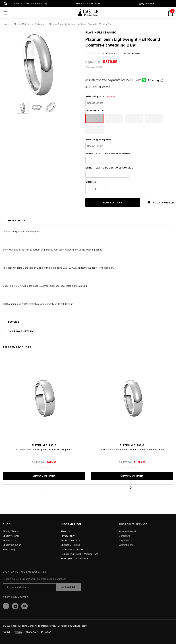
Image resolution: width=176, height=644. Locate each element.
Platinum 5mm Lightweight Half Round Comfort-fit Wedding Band (81, 24)
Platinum (39, 24)
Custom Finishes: (95, 111)
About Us (65, 531)
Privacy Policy (68, 536)
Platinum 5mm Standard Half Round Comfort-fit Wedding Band (132, 450)
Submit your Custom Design (75, 559)
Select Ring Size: (100, 96)
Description (17, 221)
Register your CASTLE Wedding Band (79, 554)
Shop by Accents (11, 536)
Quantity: (91, 182)
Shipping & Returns (21, 331)
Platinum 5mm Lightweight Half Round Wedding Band (44, 450)
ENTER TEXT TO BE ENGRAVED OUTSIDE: (109, 168)
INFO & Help (9, 550)
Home (6, 24)
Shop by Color (10, 540)
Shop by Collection (12, 545)
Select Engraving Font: (99, 140)
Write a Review (132, 54)
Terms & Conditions (71, 540)
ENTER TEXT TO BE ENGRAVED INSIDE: (108, 154)
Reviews (14, 322)
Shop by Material (22, 24)
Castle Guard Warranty (72, 550)
